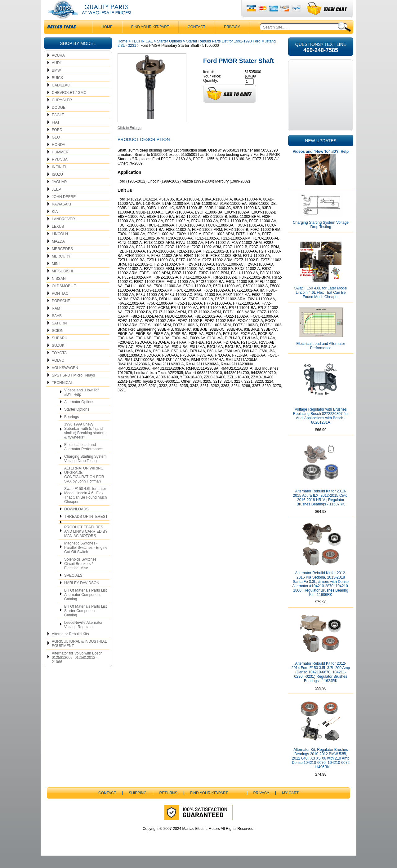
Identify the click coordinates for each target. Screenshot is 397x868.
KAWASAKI (61, 217)
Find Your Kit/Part (150, 39)
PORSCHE (61, 313)
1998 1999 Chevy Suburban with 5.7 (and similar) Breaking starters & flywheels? (85, 443)
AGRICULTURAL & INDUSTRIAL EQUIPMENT (79, 656)
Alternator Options (79, 414)
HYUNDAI (60, 172)
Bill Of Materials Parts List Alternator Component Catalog (85, 607)
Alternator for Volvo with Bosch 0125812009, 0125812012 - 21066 (77, 670)
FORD (57, 142)
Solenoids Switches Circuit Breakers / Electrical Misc (80, 576)
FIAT (56, 135)
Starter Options (77, 422)
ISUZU (57, 187)
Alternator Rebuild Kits (70, 646)
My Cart (290, 805)
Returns (168, 805)
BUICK (58, 90)
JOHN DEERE (64, 209)
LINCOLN (60, 246)
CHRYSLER (62, 112)
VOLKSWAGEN (65, 380)
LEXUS (58, 239)
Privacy (232, 39)
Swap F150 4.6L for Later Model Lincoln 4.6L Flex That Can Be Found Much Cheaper (85, 508)
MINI (56, 276)
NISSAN (59, 291)
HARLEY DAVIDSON (82, 595)
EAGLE (58, 127)
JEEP (56, 202)
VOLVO (58, 373)
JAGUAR (59, 194)
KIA (55, 224)
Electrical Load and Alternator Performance (83, 459)
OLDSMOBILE (64, 298)
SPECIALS (73, 588)
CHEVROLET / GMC (69, 105)
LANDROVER (63, 231)
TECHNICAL (62, 395)
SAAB (57, 328)
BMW (56, 83)
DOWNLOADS (76, 522)
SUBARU (60, 350)
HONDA (58, 157)
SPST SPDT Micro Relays (73, 388)
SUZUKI (59, 358)
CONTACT (196, 39)
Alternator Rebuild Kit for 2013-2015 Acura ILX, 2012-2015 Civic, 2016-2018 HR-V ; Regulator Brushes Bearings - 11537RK (321, 510)
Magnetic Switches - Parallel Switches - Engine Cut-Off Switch (86, 560)
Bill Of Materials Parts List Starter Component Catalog (85, 623)
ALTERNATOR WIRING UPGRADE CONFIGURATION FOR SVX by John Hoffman (84, 487)
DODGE (59, 120)
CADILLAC (61, 98)
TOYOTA (59, 365)
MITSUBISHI (62, 284)
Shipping (138, 805)
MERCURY (61, 269)
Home (123, 54)
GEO (56, 150)
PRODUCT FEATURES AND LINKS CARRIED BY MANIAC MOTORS (86, 544)
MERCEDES (62, 261)
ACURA (58, 68)
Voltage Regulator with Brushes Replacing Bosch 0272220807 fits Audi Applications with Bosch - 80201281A (321, 428)
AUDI (56, 75)
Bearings (71, 429)
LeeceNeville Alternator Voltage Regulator (83, 637)
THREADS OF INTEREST (86, 529)
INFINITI (59, 179)
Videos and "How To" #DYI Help (81, 405)
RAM (56, 321)
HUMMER (60, 165)
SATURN (59, 336)
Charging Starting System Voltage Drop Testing (85, 471)
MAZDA (58, 254)
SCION (58, 343)
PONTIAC (60, 306)
